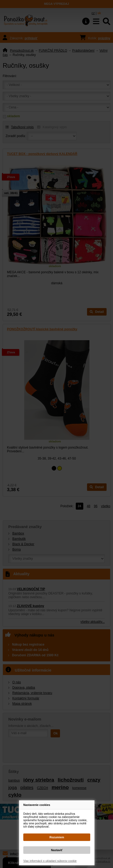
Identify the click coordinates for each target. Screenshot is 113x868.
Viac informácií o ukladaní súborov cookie (50, 861)
